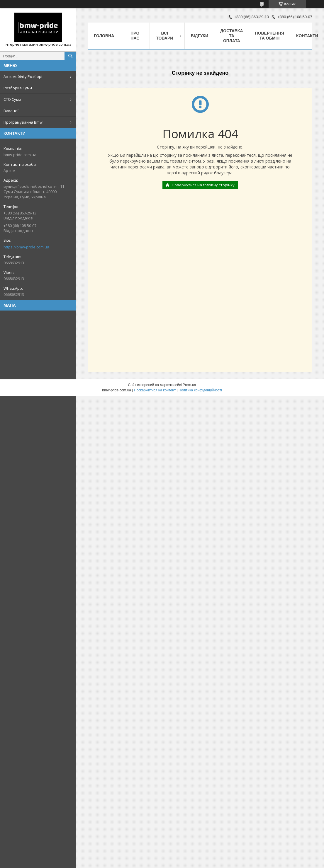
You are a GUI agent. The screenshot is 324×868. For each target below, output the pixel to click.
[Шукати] (70, 56)
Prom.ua (189, 385)
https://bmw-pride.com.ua (26, 247)
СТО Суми (12, 99)
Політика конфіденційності (200, 390)
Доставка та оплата (231, 36)
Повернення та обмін (270, 36)
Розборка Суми (18, 88)
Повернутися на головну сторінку (203, 185)
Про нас (135, 36)
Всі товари (164, 36)
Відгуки (200, 36)
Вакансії (11, 111)
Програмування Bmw (23, 122)
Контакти (307, 36)
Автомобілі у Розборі (23, 76)
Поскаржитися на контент (155, 390)
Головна (104, 36)
